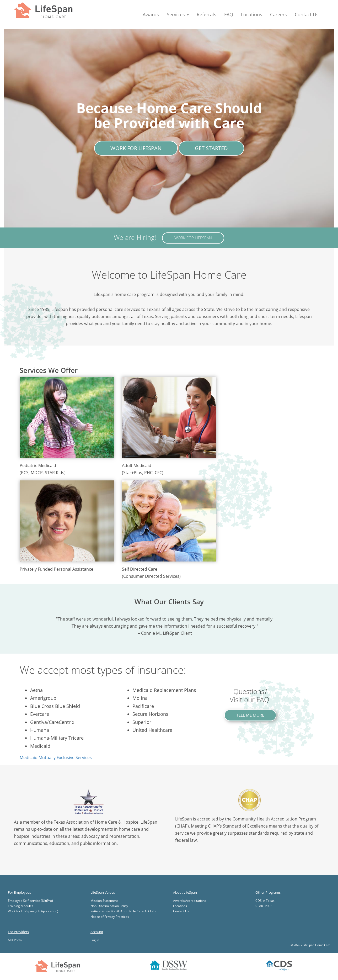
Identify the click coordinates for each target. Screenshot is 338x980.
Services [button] (178, 14)
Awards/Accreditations (190, 901)
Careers (278, 14)
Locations (252, 14)
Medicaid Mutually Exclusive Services (56, 757)
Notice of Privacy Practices (110, 917)
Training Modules (21, 906)
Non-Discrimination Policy (109, 906)
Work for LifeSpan (136, 148)
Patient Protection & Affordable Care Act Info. (123, 911)
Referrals (206, 14)
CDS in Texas (265, 901)
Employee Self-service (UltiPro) (30, 901)
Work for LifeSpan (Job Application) (33, 911)
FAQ (229, 14)
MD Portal (15, 940)
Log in (95, 940)
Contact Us (307, 14)
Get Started (211, 148)
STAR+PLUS (264, 906)
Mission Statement (104, 901)
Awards (151, 14)
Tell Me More (250, 715)
